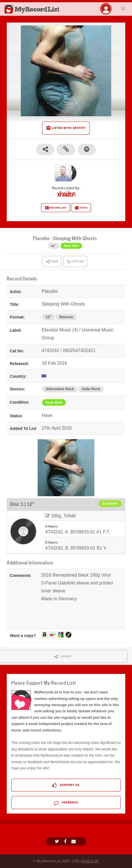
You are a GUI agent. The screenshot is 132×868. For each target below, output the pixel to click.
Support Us (66, 785)
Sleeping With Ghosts (75, 238)
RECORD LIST (55, 208)
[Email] (74, 841)
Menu (123, 8)
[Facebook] (66, 841)
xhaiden (66, 194)
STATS (81, 208)
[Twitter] (58, 841)
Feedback (66, 803)
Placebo (41, 238)
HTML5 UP (90, 861)
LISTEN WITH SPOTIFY (66, 128)
